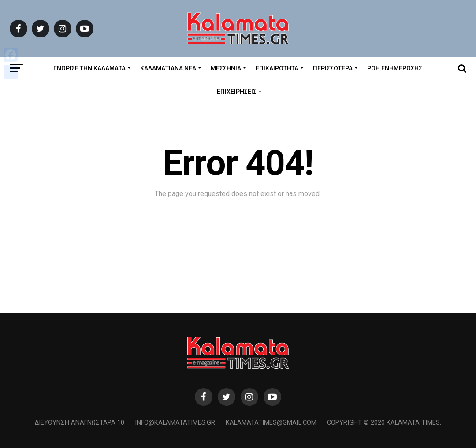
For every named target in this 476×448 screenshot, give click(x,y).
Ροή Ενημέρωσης (395, 68)
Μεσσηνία (226, 68)
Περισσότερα (333, 68)
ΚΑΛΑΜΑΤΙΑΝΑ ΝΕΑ (168, 68)
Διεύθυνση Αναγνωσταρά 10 (80, 423)
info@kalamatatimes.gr (175, 423)
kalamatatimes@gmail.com (271, 423)
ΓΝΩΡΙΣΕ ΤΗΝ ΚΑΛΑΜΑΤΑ (89, 68)
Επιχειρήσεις (237, 92)
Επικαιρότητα (277, 68)
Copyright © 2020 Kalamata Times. (384, 423)
